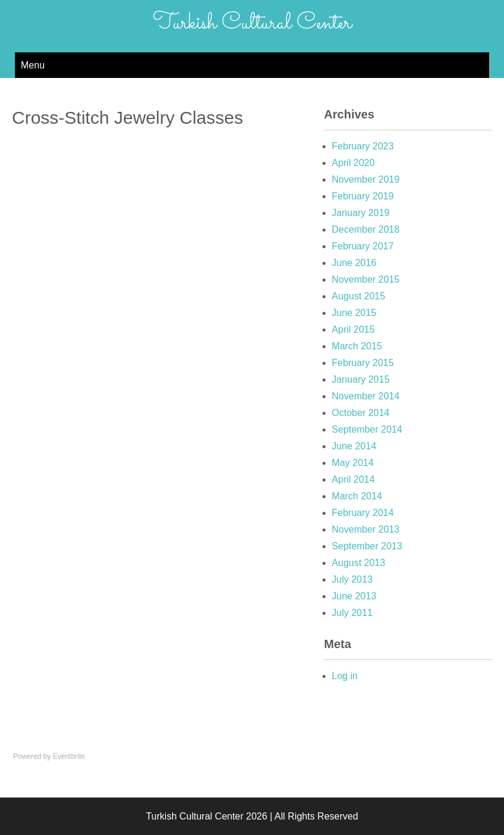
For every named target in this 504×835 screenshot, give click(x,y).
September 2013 (367, 546)
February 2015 (363, 363)
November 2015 (366, 279)
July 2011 (353, 613)
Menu (33, 65)
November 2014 (366, 396)
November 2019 (366, 179)
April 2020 (353, 163)
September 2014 (367, 429)
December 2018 (366, 229)
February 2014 (363, 513)
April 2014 (353, 479)
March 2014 (357, 496)
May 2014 (353, 463)
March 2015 (357, 346)
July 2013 (353, 579)
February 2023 (363, 146)
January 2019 (361, 213)
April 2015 (353, 329)
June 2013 (354, 596)
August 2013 (359, 563)
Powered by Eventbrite (49, 756)
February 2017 (363, 246)
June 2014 (354, 446)
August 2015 (359, 296)
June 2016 (354, 263)
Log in (345, 676)
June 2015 (354, 313)
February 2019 (363, 196)
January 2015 (361, 379)
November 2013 (366, 529)
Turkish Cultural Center (252, 23)
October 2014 (361, 413)
